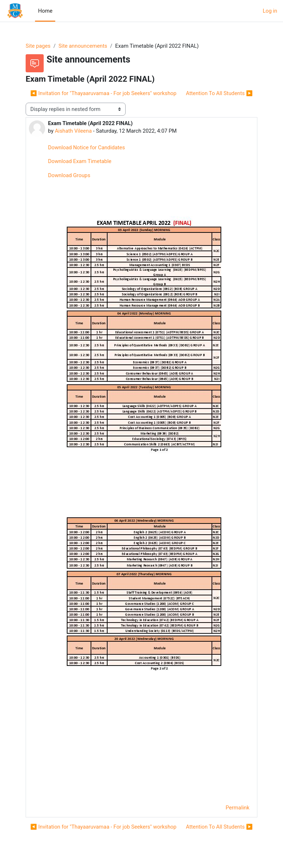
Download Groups (69, 175)
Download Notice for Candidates (86, 147)
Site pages (38, 46)
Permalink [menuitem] (238, 808)
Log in (270, 11)
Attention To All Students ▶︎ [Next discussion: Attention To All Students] (219, 93)
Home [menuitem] (45, 11)
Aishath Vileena (73, 131)
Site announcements (83, 46)
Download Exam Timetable (80, 161)
